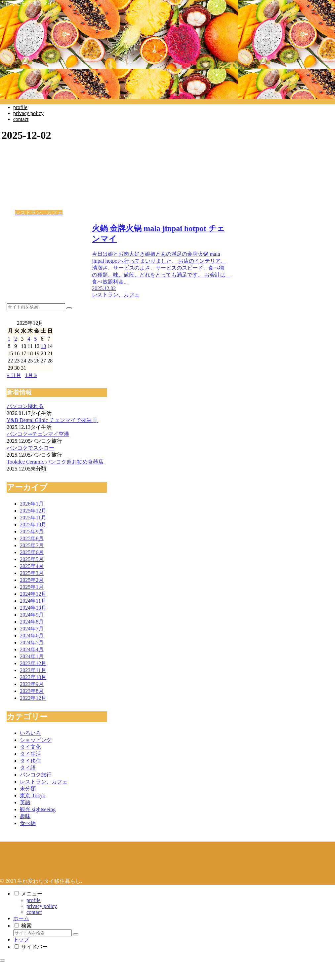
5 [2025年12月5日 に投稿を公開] (35, 339)
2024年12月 (33, 594)
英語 (25, 802)
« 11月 (14, 375)
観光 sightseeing (38, 809)
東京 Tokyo (33, 795)
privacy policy (42, 906)
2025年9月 (32, 531)
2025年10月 (33, 525)
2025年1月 (32, 587)
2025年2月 (32, 580)
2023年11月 (33, 670)
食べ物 (28, 823)
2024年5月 (32, 642)
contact (34, 912)
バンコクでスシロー (30, 448)
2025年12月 (33, 511)
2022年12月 (33, 698)
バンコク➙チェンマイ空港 (38, 434)
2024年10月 (33, 608)
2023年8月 (32, 691)
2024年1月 (32, 656)
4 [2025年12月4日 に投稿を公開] (29, 339)
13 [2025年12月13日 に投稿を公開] (43, 346)
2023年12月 (33, 663)
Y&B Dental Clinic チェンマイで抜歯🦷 (52, 420)
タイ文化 (30, 747)
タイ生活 (30, 754)
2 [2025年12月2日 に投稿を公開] (16, 339)
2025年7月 (32, 545)
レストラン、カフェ (44, 782)
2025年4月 (32, 566)
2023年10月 (33, 677)
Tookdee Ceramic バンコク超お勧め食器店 (55, 462)
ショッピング (36, 740)
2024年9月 (32, 615)
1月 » (31, 375)
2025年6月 (32, 552)
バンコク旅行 (36, 775)
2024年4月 (32, 649)
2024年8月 (32, 622)
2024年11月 (33, 601)
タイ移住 (30, 761)
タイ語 (28, 768)
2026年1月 (32, 504)
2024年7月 (32, 629)
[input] (36, 307)
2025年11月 (33, 518)
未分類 (28, 789)
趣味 (25, 816)
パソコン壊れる (25, 406)
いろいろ (30, 733)
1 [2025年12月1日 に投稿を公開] (9, 339)
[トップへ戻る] (3, 961)
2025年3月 (32, 573)
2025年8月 (32, 538)
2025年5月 (32, 559)
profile (34, 900)
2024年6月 (32, 636)
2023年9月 (32, 684)
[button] (69, 308)
